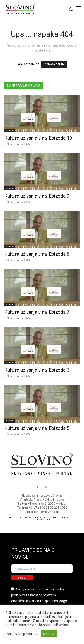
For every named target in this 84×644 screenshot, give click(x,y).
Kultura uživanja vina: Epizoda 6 (37, 370)
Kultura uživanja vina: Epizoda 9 (37, 196)
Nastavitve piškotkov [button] (22, 634)
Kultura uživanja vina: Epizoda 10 (38, 138)
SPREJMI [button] (49, 634)
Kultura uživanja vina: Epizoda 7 (37, 312)
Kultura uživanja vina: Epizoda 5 (37, 428)
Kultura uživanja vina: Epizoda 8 (37, 254)
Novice (10, 130)
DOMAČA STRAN (54, 64)
